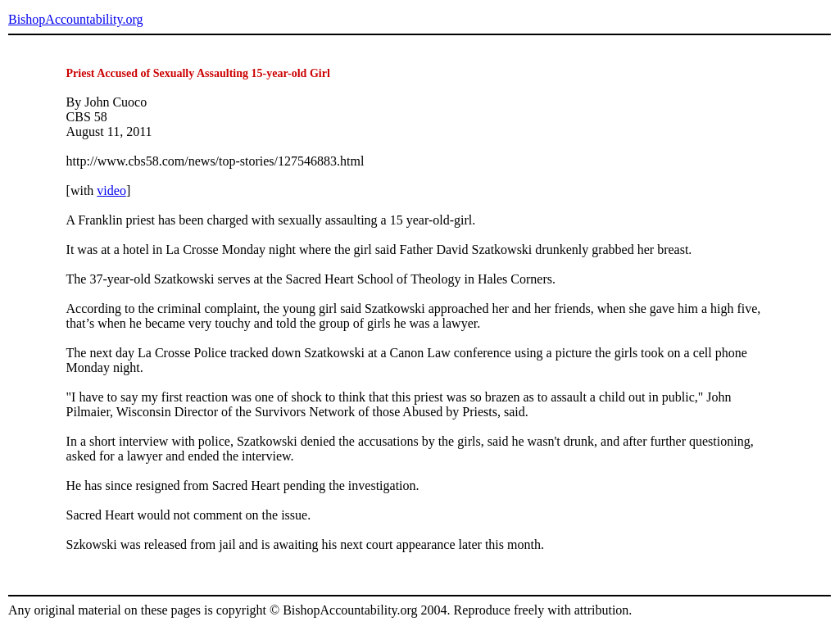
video (111, 190)
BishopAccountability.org (75, 19)
